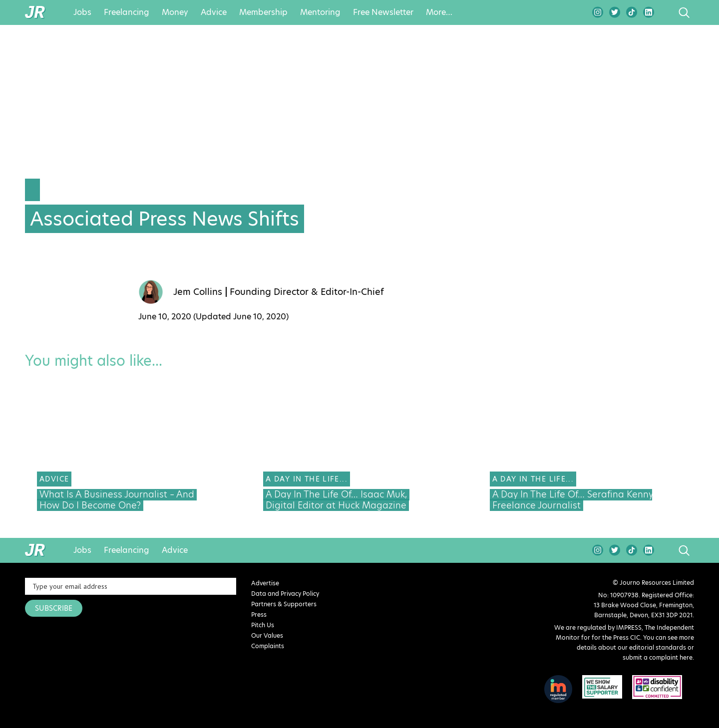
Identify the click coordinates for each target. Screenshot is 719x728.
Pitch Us (263, 625)
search (665, 12)
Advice (214, 12)
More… (439, 12)
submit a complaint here (658, 657)
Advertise (265, 583)
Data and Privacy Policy (285, 594)
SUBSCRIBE (54, 608)
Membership (263, 12)
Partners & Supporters (284, 604)
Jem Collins (198, 292)
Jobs (82, 12)
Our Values (267, 635)
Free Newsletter (383, 12)
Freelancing (127, 12)
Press (259, 614)
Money (175, 12)
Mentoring (320, 12)
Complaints (268, 646)
